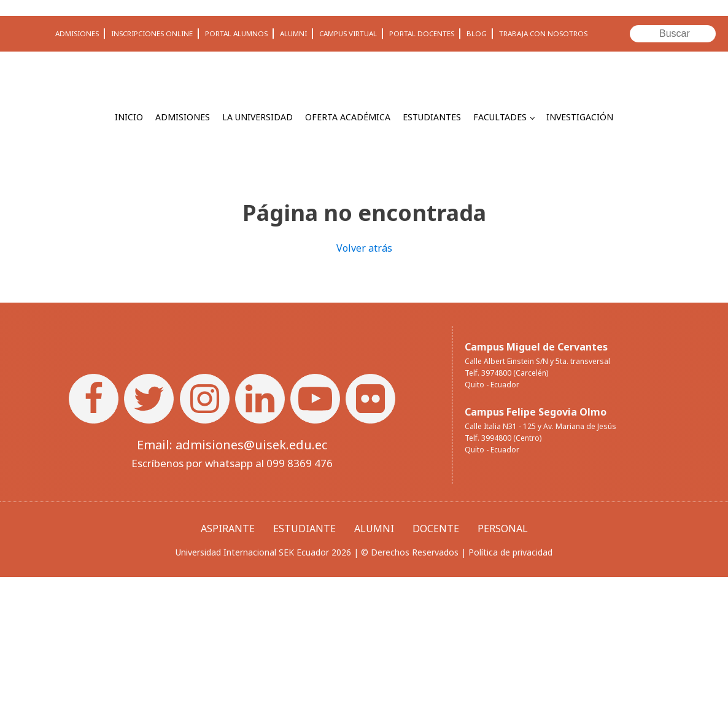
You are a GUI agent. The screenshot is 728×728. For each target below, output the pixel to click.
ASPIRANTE (228, 529)
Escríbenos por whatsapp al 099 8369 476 (232, 463)
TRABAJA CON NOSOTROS (543, 33)
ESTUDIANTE (304, 529)
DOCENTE (436, 529)
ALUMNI (293, 33)
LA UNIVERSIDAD (258, 117)
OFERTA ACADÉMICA (348, 117)
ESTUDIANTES (432, 117)
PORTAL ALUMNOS (236, 33)
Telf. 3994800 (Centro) (503, 438)
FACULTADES (500, 117)
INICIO (129, 117)
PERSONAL (503, 529)
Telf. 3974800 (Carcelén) (506, 373)
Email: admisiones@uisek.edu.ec (232, 445)
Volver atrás (364, 248)
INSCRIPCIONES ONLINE (152, 33)
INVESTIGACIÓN (580, 117)
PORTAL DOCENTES (422, 33)
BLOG (477, 33)
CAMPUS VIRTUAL (348, 33)
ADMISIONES (77, 33)
